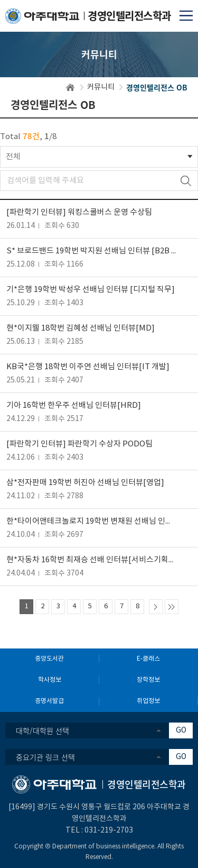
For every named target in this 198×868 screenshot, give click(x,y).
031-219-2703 (109, 830)
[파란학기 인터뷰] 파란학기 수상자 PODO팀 (79, 444)
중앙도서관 (49, 659)
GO (181, 730)
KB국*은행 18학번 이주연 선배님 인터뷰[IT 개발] (88, 367)
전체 (13, 157)
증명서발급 (49, 701)
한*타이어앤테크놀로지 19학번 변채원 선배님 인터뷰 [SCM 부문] (91, 521)
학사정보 (50, 680)
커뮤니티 (101, 87)
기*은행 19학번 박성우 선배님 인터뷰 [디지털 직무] (91, 290)
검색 (186, 181)
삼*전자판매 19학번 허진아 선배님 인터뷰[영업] (85, 483)
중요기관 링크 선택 (45, 757)
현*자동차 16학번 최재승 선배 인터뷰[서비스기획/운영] (91, 560)
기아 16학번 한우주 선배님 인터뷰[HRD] (74, 405)
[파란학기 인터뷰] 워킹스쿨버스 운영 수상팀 (79, 212)
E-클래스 (148, 659)
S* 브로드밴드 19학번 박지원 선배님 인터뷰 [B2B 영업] (91, 251)
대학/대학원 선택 (43, 730)
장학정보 (148, 680)
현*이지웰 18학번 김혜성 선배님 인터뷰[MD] (81, 328)
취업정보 (148, 701)
